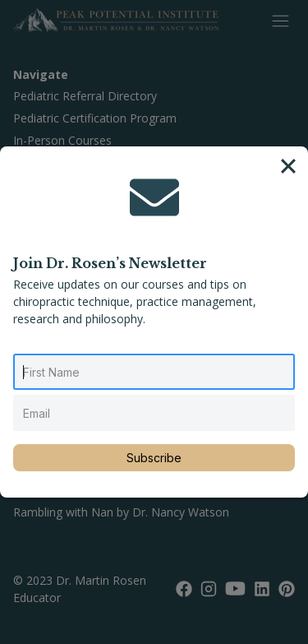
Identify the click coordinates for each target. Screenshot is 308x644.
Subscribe (154, 458)
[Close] (288, 166)
